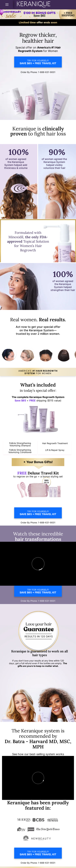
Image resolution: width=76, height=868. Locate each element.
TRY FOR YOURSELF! (38, 62)
